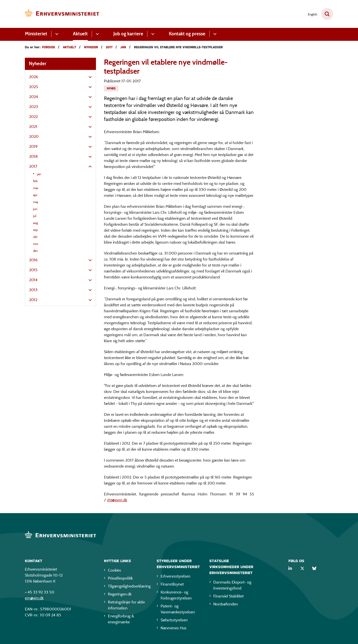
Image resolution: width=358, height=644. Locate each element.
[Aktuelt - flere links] (97, 34)
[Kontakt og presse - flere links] (214, 34)
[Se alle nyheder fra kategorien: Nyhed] (111, 88)
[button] (89, 77)
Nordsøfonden (226, 604)
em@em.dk (34, 598)
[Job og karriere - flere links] (152, 34)
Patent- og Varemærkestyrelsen (178, 609)
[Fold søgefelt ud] (327, 14)
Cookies (114, 570)
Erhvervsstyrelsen (176, 576)
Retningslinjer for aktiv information (126, 605)
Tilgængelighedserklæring (128, 586)
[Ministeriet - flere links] (56, 34)
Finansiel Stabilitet (228, 596)
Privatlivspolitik (120, 578)
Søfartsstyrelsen (174, 620)
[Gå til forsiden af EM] (62, 14)
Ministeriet (36, 34)
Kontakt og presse (187, 34)
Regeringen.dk (120, 594)
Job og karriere (128, 34)
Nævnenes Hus (174, 628)
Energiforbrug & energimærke (121, 619)
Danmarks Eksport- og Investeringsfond (232, 585)
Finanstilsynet (172, 584)
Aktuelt (80, 34)
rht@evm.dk (117, 500)
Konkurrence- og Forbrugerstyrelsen (176, 595)
